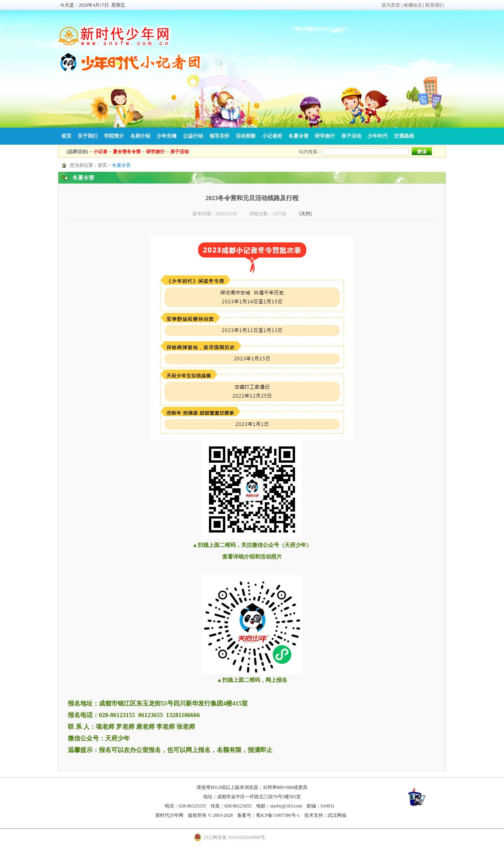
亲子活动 (351, 136)
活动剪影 (246, 136)
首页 (66, 136)
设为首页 (391, 5)
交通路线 (404, 136)
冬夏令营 (299, 136)
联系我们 (435, 5)
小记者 (100, 152)
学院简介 (114, 136)
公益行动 (193, 136)
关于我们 (88, 136)
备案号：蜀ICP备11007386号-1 (268, 815)
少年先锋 (167, 136)
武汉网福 (337, 815)
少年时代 (378, 136)
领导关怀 (219, 136)
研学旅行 (325, 136)
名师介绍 (140, 136)
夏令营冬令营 (127, 152)
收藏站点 (413, 5)
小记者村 (272, 136)
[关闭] (306, 214)
